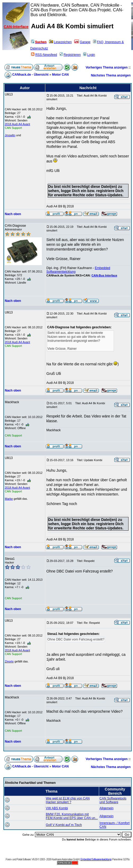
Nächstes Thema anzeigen (111, 75)
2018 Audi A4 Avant (17, 124)
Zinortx (9, 661)
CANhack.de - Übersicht (30, 75)
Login (89, 55)
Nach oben (13, 214)
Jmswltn (10, 135)
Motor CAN (60, 75)
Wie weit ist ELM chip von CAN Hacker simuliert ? (68, 800)
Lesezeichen (60, 42)
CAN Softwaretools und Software (113, 800)
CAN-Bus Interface (104, 275)
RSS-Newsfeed (44, 55)
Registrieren (70, 55)
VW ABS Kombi (57, 808)
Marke (9, 499)
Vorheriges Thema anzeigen (107, 67)
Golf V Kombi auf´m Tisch (64, 825)
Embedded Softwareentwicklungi (96, 859)
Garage (82, 42)
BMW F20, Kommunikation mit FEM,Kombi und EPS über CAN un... (72, 816)
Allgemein (107, 808)
